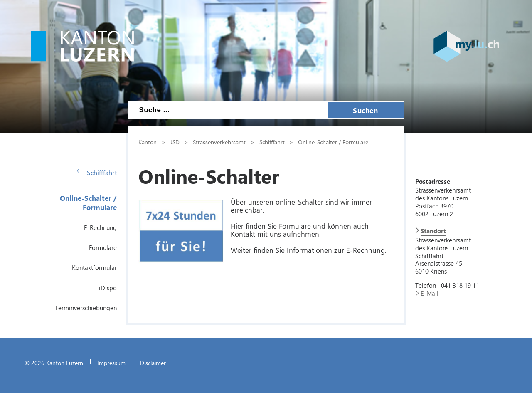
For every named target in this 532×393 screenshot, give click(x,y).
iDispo (108, 288)
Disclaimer (153, 363)
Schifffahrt (97, 172)
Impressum (111, 363)
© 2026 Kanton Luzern (54, 363)
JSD (175, 142)
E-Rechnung (100, 227)
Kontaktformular (94, 267)
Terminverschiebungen (86, 308)
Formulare (103, 247)
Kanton (148, 142)
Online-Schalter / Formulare (88, 203)
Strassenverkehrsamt (219, 142)
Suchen (365, 110)
